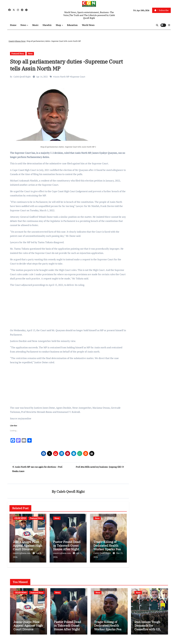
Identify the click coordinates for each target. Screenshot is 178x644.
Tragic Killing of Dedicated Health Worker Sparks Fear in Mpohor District (108, 547)
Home (13, 25)
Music (35, 25)
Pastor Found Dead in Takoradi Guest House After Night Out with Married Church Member (67, 549)
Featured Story (18, 54)
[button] (169, 25)
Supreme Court (78, 77)
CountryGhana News (17, 41)
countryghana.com (22, 553)
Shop (59, 25)
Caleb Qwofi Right (22, 77)
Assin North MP (62, 77)
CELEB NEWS (20, 518)
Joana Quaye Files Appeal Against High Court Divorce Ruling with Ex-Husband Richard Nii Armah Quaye (28, 632)
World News (88, 25)
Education (72, 25)
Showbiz (47, 25)
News (24, 25)
